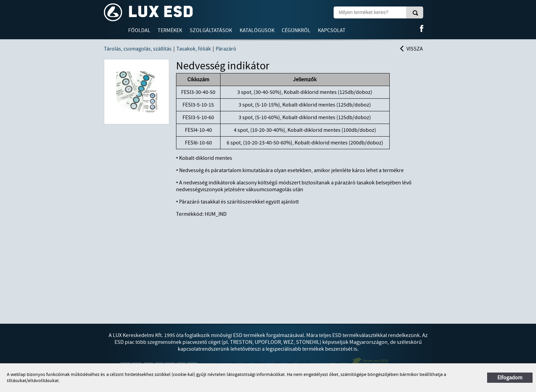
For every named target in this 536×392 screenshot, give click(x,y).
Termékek (170, 30)
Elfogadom (510, 378)
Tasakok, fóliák (194, 49)
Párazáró (226, 49)
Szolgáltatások (211, 30)
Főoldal (139, 30)
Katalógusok (257, 30)
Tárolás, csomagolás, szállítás (138, 49)
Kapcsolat (332, 30)
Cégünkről (296, 30)
